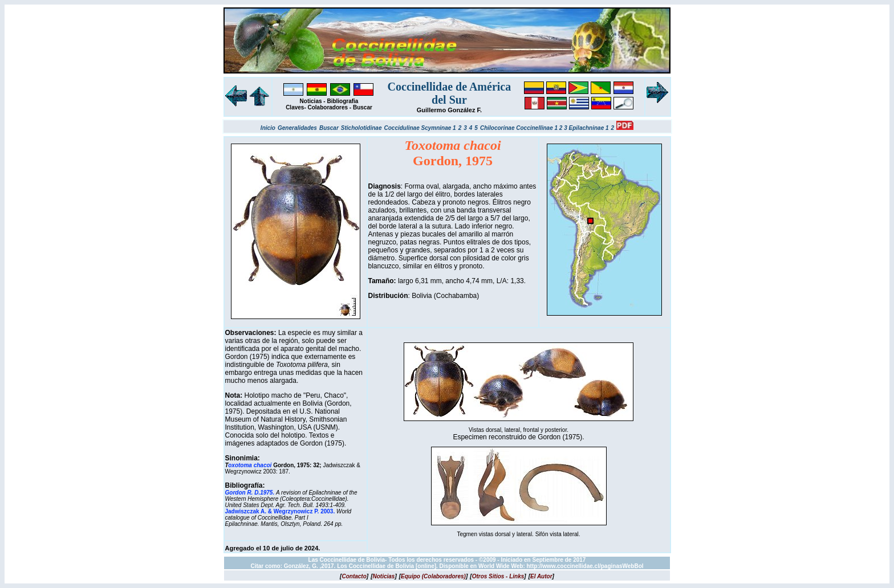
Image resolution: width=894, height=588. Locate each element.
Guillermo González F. (449, 110)
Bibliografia (342, 101)
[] (354, 576)
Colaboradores (328, 107)
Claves (295, 107)
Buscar (363, 107)
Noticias (311, 101)
